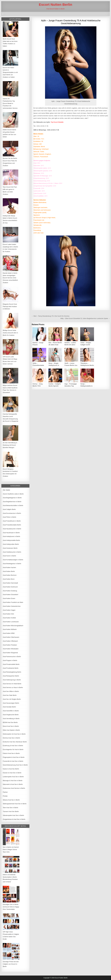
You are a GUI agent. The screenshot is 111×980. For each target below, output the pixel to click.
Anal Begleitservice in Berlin (12, 502)
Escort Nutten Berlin (55, 5)
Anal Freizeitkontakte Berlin (12, 525)
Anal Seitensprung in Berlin (12, 680)
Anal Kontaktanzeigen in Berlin (13, 560)
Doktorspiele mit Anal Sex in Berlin (14, 734)
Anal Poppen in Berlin (10, 660)
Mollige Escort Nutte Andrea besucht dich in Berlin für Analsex (10, 333)
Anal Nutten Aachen (9, 567)
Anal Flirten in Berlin (9, 517)
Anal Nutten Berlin (9, 571)
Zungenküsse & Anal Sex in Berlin (14, 819)
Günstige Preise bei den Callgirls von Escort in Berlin (11, 964)
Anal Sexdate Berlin (9, 707)
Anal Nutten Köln (8, 614)
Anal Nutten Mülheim (10, 629)
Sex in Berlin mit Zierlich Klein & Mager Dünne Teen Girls (11, 850)
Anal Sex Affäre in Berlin (11, 691)
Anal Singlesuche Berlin (11, 715)
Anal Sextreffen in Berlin (11, 711)
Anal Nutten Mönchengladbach (13, 626)
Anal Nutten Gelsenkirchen (12, 606)
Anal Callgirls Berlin (9, 509)
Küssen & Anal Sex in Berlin (12, 773)
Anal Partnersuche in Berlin (12, 657)
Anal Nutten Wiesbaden (11, 649)
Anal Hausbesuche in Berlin (12, 529)
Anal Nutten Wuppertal (10, 653)
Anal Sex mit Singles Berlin (12, 699)
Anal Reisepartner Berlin (11, 676)
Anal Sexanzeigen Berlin (11, 703)
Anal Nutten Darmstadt (10, 583)
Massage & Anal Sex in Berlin (13, 781)
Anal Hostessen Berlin (10, 548)
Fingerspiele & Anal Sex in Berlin (14, 757)
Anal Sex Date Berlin (10, 695)
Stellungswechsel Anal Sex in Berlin (15, 804)
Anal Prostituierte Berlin (11, 668)
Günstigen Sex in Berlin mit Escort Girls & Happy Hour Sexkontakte (11, 907)
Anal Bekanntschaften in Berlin (13, 505)
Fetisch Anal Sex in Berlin (11, 753)
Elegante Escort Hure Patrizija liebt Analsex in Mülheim (10, 307)
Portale (5, 796)
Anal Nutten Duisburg (10, 591)
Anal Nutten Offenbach (10, 641)
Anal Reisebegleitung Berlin (12, 672)
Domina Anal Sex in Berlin (11, 738)
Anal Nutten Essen (9, 598)
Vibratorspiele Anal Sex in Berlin (13, 815)
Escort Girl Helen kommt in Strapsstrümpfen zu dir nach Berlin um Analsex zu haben (10, 72)
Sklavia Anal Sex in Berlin (11, 800)
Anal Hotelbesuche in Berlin (12, 552)
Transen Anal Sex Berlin (11, 811)
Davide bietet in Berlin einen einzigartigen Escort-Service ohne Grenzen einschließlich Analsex (10, 278)
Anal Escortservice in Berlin (12, 513)
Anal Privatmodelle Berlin (11, 664)
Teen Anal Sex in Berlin (10, 808)
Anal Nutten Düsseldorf (10, 595)
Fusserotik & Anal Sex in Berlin (13, 761)
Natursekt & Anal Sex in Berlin (13, 784)
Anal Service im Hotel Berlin (12, 684)
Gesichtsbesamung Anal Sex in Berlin (15, 765)
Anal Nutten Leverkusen (11, 622)
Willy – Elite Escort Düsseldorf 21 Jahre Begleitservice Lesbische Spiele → (85, 318)
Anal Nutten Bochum (10, 575)
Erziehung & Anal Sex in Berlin (13, 746)
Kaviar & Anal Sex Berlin (11, 769)
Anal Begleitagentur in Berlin (12, 498)
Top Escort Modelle (57, 122)
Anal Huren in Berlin (9, 556)
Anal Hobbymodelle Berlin (11, 540)
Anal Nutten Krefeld (9, 618)
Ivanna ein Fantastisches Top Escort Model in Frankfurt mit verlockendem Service (10, 103)
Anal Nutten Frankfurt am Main (13, 602)
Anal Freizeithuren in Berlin (12, 521)
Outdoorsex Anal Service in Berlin (14, 788)
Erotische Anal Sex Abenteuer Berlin (15, 742)
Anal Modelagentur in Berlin (12, 564)
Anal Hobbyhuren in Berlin (11, 536)
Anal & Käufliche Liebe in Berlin (13, 494)
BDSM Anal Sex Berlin (10, 722)
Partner (5, 792)
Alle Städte (6, 490)
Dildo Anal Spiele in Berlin (11, 730)
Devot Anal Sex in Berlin (11, 726)
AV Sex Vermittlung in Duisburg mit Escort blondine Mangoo (10, 445)
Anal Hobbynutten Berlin (11, 544)
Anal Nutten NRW (9, 633)
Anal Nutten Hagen (9, 610)
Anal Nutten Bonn (9, 579)
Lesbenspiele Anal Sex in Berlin (13, 777)
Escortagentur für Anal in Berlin (13, 749)
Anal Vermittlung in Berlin (11, 719)
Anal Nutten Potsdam (10, 645)
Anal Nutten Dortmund (10, 587)
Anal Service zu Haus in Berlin (13, 687)
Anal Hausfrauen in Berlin (11, 533)
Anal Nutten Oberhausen (11, 637)
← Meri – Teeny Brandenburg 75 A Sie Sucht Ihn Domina (50, 316)
